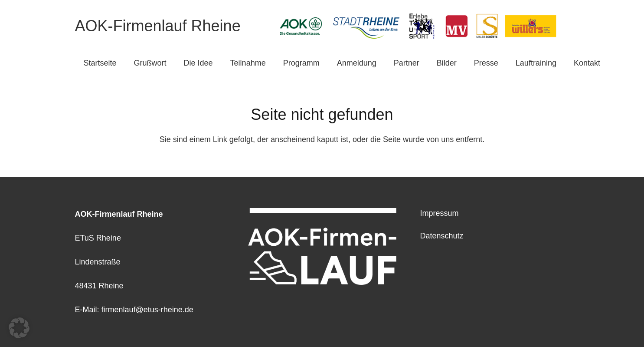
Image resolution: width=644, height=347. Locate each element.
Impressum (440, 213)
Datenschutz (442, 236)
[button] (19, 328)
